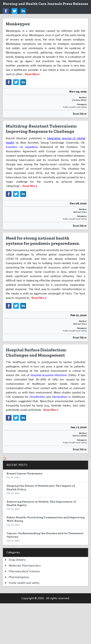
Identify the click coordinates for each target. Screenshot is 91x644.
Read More (80, 114)
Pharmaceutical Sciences (24, 571)
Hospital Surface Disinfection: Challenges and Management (36, 352)
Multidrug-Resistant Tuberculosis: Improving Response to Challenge (41, 129)
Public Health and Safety (75, 107)
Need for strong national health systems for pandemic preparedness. (43, 241)
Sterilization (60, 397)
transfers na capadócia (22, 147)
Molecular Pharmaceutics (25, 566)
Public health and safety (24, 583)
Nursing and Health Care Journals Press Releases (45, 4)
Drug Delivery (17, 560)
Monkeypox (18, 24)
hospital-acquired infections (49, 375)
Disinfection (37, 397)
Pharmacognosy (19, 577)
